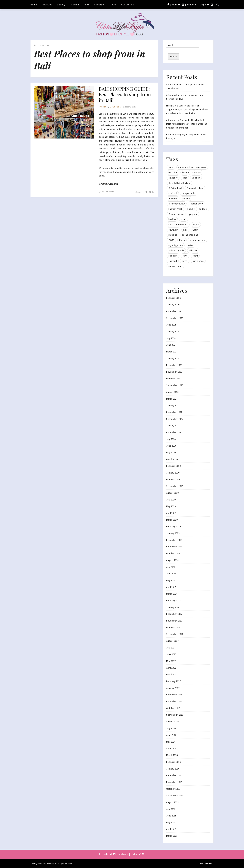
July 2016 (171, 728)
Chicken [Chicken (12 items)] (196, 178)
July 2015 (171, 809)
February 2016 (173, 762)
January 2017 (173, 688)
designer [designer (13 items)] (173, 199)
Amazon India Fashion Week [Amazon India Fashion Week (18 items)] (192, 167)
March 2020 (172, 459)
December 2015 (174, 775)
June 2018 (171, 574)
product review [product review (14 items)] (197, 240)
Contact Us (128, 5)
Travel (113, 5)
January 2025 (173, 331)
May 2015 (171, 822)
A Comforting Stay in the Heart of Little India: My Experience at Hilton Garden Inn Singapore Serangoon (187, 124)
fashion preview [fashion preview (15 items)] (177, 204)
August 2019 (172, 493)
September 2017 (175, 634)
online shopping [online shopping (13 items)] (190, 235)
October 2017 (173, 627)
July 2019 (171, 500)
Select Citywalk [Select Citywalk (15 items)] (176, 250)
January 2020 (173, 473)
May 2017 (171, 661)
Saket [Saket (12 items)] (191, 245)
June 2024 (171, 345)
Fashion (74, 5)
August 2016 (172, 722)
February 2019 (173, 526)
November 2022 (174, 412)
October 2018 (173, 553)
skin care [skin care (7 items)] (173, 256)
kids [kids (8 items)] (185, 230)
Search (170, 45)
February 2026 (173, 298)
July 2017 (171, 648)
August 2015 (172, 802)
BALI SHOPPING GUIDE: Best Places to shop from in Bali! (125, 95)
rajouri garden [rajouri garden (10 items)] (176, 245)
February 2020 (173, 466)
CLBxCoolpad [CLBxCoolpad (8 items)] (175, 188)
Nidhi (174, 5)
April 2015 (171, 829)
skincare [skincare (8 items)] (193, 250)
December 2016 (174, 695)
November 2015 (174, 782)
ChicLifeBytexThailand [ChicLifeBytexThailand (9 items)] (179, 183)
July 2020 (171, 439)
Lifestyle (100, 5)
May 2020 (171, 452)
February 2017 (173, 681)
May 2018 (171, 580)
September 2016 (175, 715)
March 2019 (172, 520)
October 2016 (173, 708)
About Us (47, 5)
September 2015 (175, 795)
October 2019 (173, 479)
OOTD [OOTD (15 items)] (171, 240)
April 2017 (171, 668)
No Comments (108, 192)
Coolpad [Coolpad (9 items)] (173, 193)
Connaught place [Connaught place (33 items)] (195, 188)
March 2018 (172, 594)
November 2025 (174, 311)
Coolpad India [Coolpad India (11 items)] (189, 193)
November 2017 (174, 621)
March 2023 (172, 399)
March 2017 (172, 674)
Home (34, 5)
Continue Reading (109, 184)
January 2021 (173, 426)
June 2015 (171, 816)
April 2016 (171, 748)
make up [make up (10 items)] (173, 235)
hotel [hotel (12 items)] (183, 219)
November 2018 (174, 547)
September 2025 (175, 318)
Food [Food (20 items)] (190, 209)
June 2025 (171, 325)
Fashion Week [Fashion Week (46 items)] (175, 209)
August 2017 (172, 641)
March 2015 (172, 836)
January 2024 (173, 358)
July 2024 (171, 338)
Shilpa (203, 5)
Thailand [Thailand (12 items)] (173, 261)
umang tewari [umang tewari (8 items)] (175, 266)
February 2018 (173, 600)
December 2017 (174, 614)
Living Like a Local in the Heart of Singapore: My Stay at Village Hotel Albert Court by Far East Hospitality (187, 109)
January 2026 (173, 304)
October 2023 (173, 379)
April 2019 (171, 513)
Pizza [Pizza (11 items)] (182, 240)
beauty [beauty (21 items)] (186, 172)
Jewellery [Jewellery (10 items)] (173, 230)
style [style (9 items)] (185, 256)
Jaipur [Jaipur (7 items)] (196, 224)
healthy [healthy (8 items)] (172, 219)
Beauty (61, 5)
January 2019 (173, 533)
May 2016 (171, 742)
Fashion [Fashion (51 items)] (186, 199)
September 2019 (175, 486)
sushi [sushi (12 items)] (195, 256)
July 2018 (171, 567)
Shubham (192, 5)
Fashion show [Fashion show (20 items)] (196, 204)
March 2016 (172, 755)
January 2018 (173, 607)
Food (87, 5)
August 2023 (172, 392)
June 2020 (171, 446)
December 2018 (174, 540)
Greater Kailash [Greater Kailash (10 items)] (176, 214)
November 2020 (174, 432)
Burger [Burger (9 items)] (198, 172)
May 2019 (171, 506)
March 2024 (172, 352)
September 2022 (175, 419)
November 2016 (174, 701)
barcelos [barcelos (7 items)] (173, 172)
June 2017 (171, 654)
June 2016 (171, 735)
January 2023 (173, 405)
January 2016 (173, 769)
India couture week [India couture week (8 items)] (178, 224)
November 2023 (174, 372)
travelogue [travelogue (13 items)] (198, 261)
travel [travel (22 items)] (185, 261)
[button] (64, 112)
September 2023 (175, 385)
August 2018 (172, 560)
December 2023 (174, 365)
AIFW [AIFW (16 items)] (171, 167)
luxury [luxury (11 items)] (195, 230)
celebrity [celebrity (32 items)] (173, 178)
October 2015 (173, 789)
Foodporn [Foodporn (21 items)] (203, 209)
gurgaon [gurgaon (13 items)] (193, 214)
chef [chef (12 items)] (185, 178)
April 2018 (171, 587)
